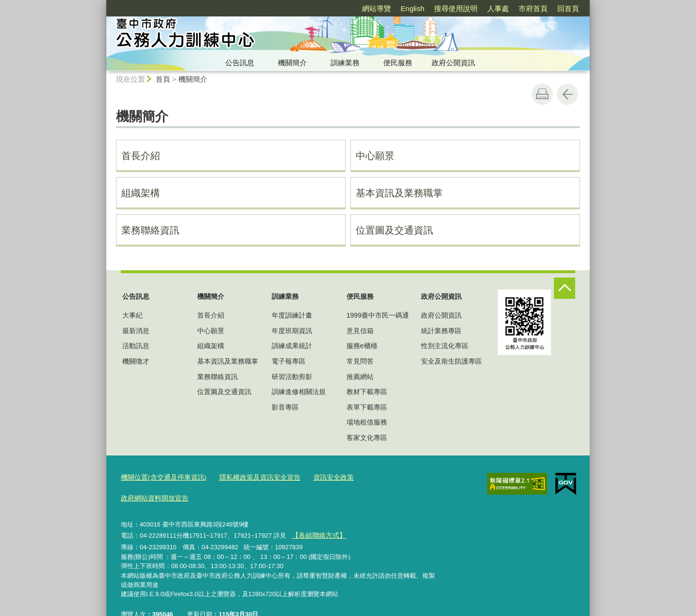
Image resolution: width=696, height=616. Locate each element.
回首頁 (568, 8)
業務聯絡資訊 (150, 230)
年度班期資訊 (292, 331)
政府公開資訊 (453, 63)
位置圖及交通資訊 (394, 230)
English (413, 8)
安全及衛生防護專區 (451, 361)
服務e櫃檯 (362, 346)
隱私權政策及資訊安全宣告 (251, 477)
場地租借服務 (367, 422)
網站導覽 (377, 8)
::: (102, 4)
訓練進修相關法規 (299, 392)
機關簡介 (292, 63)
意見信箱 (360, 331)
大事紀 (132, 315)
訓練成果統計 (292, 346)
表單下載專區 (367, 407)
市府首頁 (533, 8)
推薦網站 (360, 377)
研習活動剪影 (292, 377)
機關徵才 (136, 361)
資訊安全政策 (320, 477)
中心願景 (375, 156)
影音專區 (285, 407)
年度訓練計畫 (292, 315)
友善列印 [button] (542, 94)
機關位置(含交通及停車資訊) (161, 477)
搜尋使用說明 (456, 8)
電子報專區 (289, 361)
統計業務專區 (441, 331)
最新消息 (136, 331)
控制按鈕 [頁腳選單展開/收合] (565, 288)
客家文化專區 (367, 438)
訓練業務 (345, 63)
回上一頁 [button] (567, 94)
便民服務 (398, 63)
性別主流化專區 (445, 346)
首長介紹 (141, 156)
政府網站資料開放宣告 (383, 477)
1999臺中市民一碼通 (378, 315)
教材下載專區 (367, 392)
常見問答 (360, 361)
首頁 (163, 79)
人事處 (498, 8)
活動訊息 (136, 346)
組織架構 (141, 193)
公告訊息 (240, 63)
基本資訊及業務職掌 (399, 193)
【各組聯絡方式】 (317, 514)
